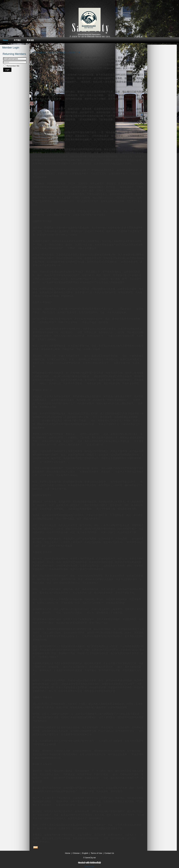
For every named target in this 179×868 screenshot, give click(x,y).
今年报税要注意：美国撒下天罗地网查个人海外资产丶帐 (56, 53)
